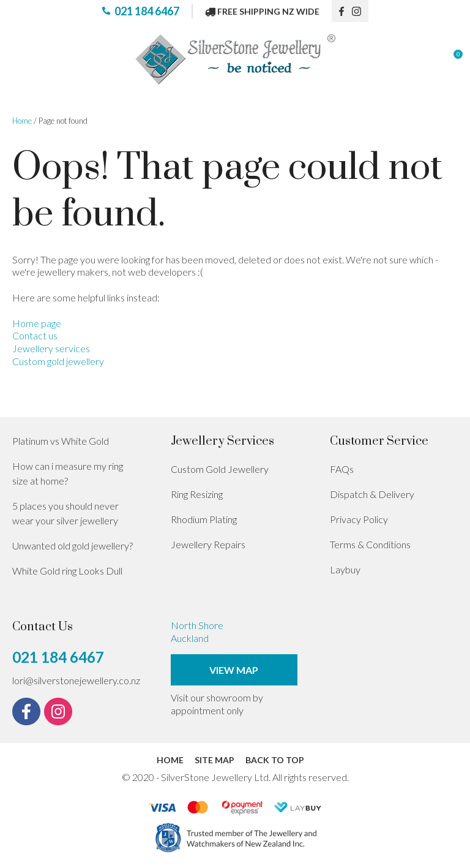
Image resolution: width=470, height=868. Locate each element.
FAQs (342, 469)
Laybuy (345, 569)
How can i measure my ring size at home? (68, 473)
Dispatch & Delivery (372, 494)
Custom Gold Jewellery (220, 469)
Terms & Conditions (370, 544)
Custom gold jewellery (58, 361)
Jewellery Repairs (208, 544)
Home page (37, 323)
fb (342, 11)
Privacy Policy (359, 519)
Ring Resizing (197, 494)
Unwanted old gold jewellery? (73, 545)
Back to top (275, 760)
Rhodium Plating (204, 519)
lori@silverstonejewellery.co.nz (76, 680)
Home (22, 121)
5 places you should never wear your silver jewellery (65, 513)
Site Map (214, 760)
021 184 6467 (147, 11)
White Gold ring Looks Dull (67, 571)
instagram (360, 11)
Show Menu (20, 60)
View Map (234, 670)
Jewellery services (51, 348)
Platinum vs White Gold (61, 441)
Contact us (35, 335)
